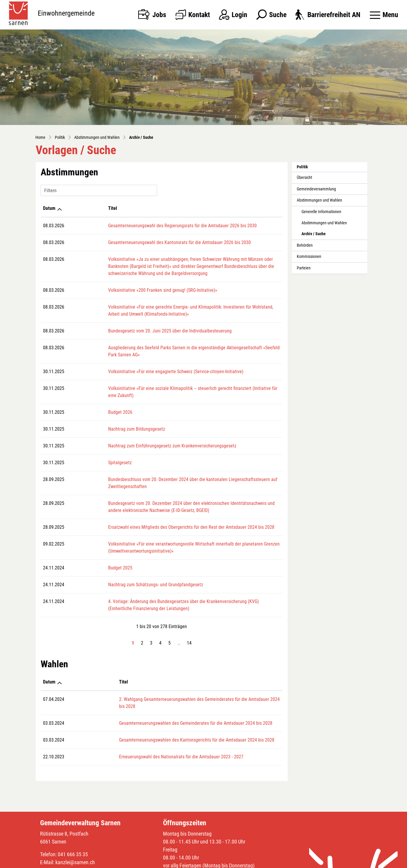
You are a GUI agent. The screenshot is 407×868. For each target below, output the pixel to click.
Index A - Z (243, 862)
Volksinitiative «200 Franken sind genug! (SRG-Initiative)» (123, 290)
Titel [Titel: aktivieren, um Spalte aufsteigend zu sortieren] (73, 208)
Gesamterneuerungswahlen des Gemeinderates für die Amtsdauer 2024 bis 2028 (150, 695)
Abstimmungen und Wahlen (319, 200)
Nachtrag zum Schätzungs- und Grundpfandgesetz (116, 563)
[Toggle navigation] (384, 15)
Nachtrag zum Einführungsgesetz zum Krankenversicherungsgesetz (133, 432)
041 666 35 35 (73, 826)
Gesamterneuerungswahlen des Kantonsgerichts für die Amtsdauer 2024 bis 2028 (151, 712)
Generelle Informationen (321, 212)
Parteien (304, 268)
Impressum (287, 862)
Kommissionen (309, 257)
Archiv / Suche (315, 235)
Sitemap (224, 862)
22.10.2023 (54, 728)
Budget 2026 (81, 398)
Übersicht (304, 178)
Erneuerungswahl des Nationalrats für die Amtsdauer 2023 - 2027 (135, 728)
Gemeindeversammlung (316, 189)
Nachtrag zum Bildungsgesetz (97, 415)
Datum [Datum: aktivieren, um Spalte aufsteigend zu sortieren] (49, 208)
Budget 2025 (81, 547)
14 (189, 622)
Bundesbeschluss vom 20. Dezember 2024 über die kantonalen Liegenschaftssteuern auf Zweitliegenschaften (173, 465)
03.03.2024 (54, 695)
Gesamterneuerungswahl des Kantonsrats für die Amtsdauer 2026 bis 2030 (140, 242)
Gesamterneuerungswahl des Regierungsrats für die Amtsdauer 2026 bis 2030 (143, 226)
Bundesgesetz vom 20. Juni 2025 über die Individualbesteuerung (131, 331)
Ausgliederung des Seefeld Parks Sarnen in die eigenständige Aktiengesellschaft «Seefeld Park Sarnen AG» (171, 348)
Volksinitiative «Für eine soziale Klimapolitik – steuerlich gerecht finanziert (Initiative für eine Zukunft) (167, 381)
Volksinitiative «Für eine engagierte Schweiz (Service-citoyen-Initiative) (137, 364)
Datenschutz (265, 862)
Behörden (305, 245)
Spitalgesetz (81, 448)
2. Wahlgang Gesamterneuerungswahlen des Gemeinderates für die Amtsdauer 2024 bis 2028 (162, 678)
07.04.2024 (54, 678)
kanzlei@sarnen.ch (75, 834)
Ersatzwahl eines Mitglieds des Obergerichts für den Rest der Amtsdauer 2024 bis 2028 (152, 506)
